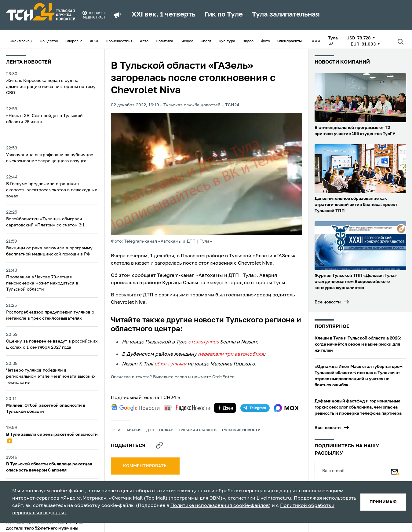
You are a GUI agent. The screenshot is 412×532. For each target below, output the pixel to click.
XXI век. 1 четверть (164, 15)
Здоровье (74, 41)
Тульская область (197, 430)
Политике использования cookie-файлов (220, 506)
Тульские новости (241, 430)
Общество (49, 41)
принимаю (383, 502)
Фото (265, 41)
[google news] (135, 408)
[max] (286, 408)
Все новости (328, 302)
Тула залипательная (286, 15)
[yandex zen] (225, 408)
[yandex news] (187, 408)
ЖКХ (94, 41)
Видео (248, 41)
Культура (227, 41)
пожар (166, 430)
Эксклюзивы (21, 41)
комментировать (145, 466)
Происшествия (119, 41)
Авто (144, 41)
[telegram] (255, 408)
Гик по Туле (224, 15)
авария (134, 430)
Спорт (206, 41)
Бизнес (187, 41)
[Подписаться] (395, 471)
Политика (164, 41)
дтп (150, 430)
